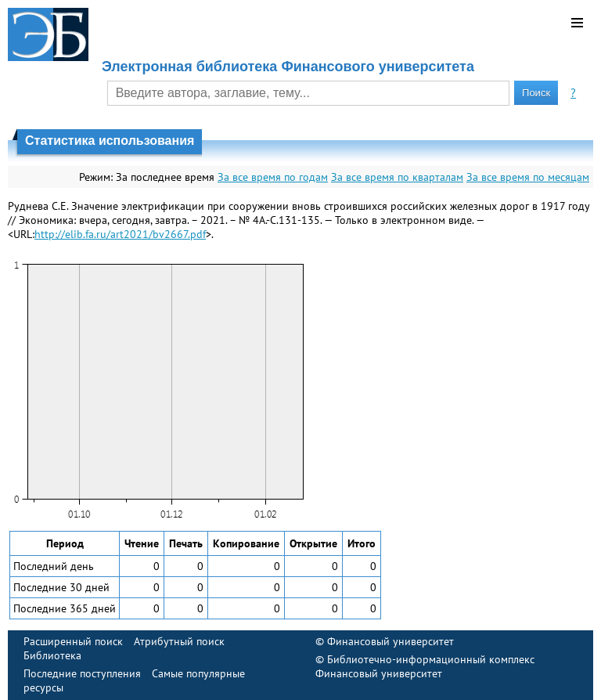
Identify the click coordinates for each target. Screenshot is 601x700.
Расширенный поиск (73, 641)
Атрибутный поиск (179, 641)
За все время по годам (273, 177)
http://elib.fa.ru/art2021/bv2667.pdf (120, 234)
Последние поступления (82, 673)
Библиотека (52, 655)
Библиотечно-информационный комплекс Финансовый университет (425, 666)
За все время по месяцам (528, 177)
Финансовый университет (390, 641)
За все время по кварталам (397, 177)
